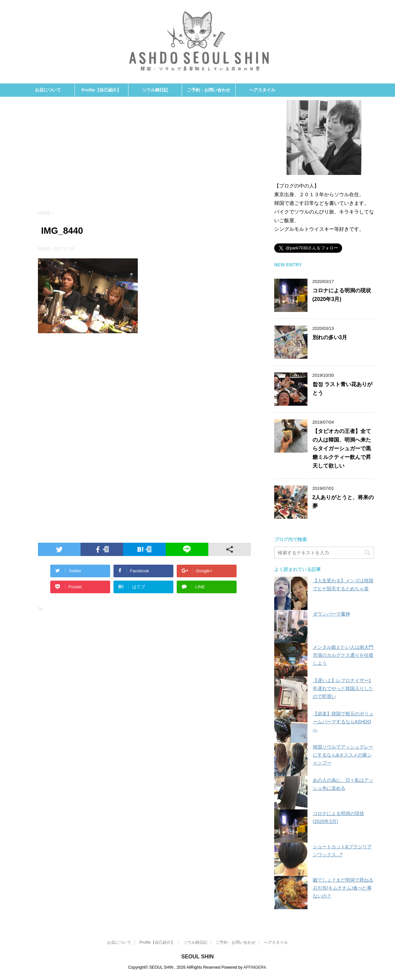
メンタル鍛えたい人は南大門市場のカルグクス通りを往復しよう (343, 655)
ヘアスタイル (262, 90)
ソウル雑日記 (155, 90)
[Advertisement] (144, 157)
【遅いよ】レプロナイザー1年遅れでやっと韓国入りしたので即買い (343, 688)
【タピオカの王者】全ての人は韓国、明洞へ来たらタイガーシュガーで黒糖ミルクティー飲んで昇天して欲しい (342, 448)
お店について (48, 90)
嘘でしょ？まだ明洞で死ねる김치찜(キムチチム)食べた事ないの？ (343, 888)
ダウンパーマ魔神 (331, 614)
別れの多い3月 (330, 337)
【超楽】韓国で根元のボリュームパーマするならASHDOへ (343, 722)
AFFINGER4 (254, 967)
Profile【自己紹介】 (101, 90)
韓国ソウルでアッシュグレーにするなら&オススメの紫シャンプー (343, 755)
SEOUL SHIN (198, 957)
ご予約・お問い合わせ (209, 90)
